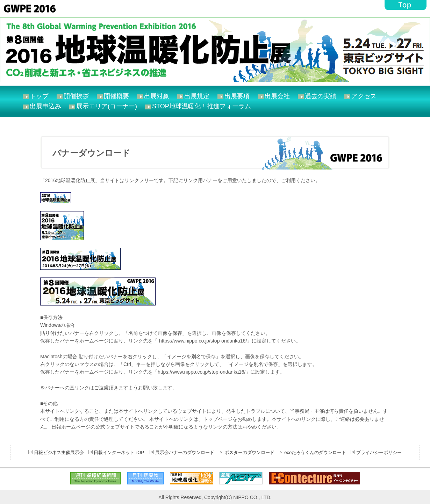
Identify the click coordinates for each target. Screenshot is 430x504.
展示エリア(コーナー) (107, 106)
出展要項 (237, 96)
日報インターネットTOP (119, 452)
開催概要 (116, 96)
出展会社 (277, 96)
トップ (39, 96)
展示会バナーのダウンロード (184, 452)
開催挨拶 (76, 96)
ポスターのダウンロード (249, 452)
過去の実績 (321, 96)
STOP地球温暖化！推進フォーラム (202, 106)
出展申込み (45, 106)
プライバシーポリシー (378, 452)
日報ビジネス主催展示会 (59, 452)
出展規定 (197, 96)
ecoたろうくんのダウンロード (315, 452)
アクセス (364, 96)
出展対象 (157, 96)
